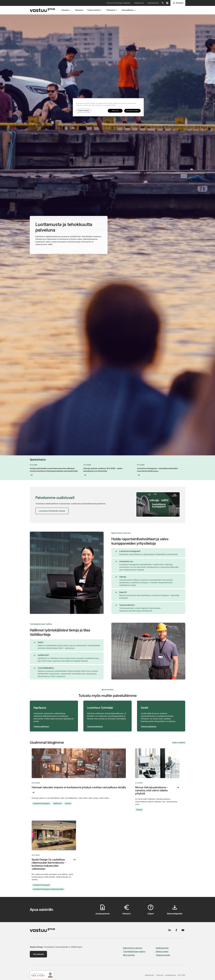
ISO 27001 (182, 975)
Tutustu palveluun (41, 726)
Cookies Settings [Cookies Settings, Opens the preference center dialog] (84, 111)
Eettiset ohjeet (162, 952)
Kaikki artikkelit (179, 742)
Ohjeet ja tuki (139, 3)
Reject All (115, 111)
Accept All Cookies (132, 111)
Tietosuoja (160, 975)
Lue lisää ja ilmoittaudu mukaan (52, 511)
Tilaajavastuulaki (163, 955)
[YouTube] (183, 930)
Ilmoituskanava (171, 975)
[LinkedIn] (170, 930)
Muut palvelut (129, 955)
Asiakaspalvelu (153, 3)
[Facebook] (176, 930)
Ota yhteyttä (38, 954)
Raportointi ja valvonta (133, 948)
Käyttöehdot (149, 975)
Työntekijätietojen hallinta (134, 952)
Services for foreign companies (119, 3)
